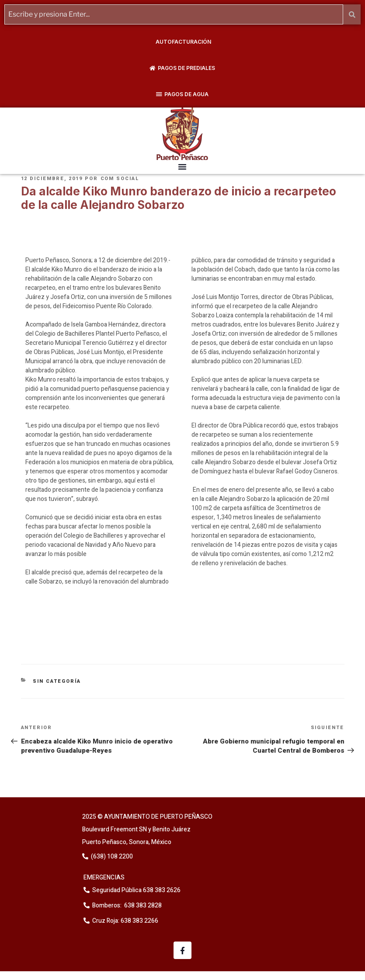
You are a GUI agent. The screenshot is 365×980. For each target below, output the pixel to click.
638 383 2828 (142, 905)
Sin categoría (57, 681)
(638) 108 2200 (111, 857)
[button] (182, 167)
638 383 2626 (161, 890)
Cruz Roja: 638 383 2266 (125, 921)
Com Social (120, 179)
